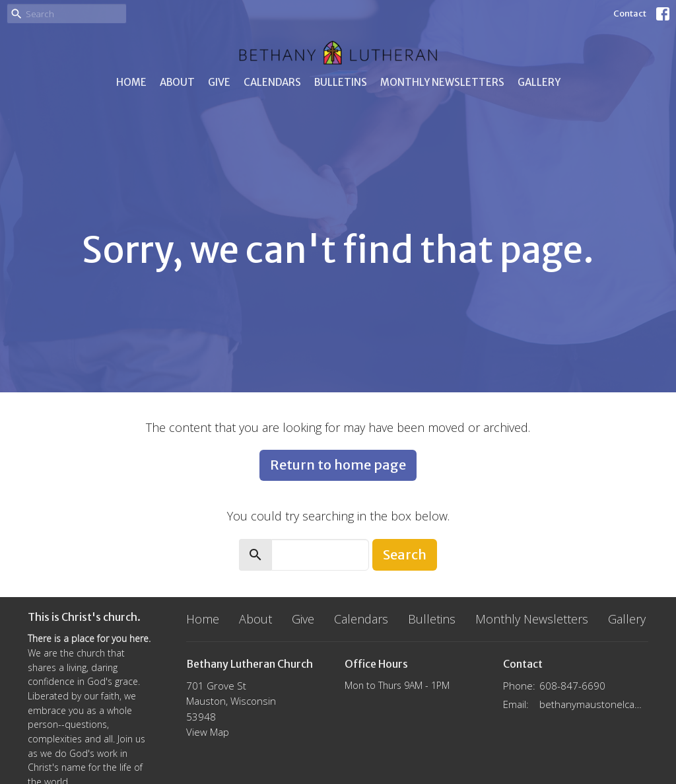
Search (405, 554)
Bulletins (341, 82)
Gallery (539, 82)
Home (131, 82)
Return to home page (338, 465)
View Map (208, 732)
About (177, 82)
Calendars (272, 82)
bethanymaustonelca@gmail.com (594, 704)
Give (219, 82)
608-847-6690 (572, 686)
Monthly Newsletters (442, 82)
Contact (630, 14)
